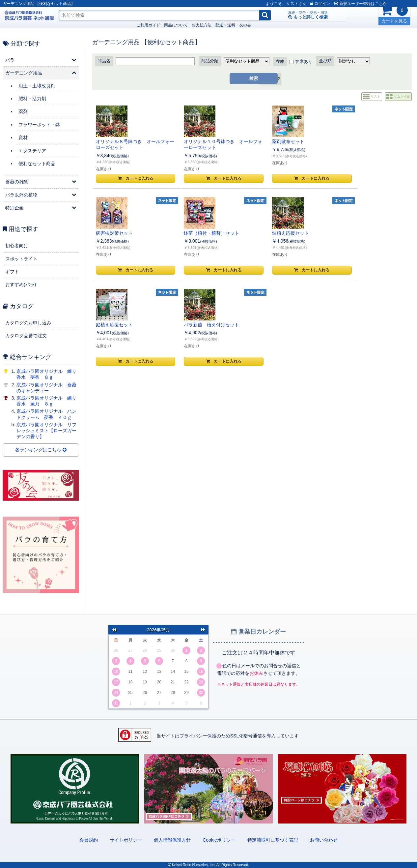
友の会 (172, 25)
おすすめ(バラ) (21, 284)
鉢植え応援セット (115, 233)
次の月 (203, 629)
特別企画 (14, 208)
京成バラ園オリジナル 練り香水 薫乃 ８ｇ (46, 401)
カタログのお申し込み (28, 323)
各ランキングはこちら (41, 450)
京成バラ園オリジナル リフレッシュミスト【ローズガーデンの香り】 (46, 431)
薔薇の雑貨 (17, 182)
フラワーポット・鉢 (39, 125)
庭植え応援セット (179, 233)
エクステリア (32, 151)
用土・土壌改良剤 (37, 86)
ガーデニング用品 (24, 73)
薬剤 (23, 111)
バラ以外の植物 (21, 195)
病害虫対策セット (307, 141)
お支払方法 (128, 25)
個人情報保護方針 (172, 840)
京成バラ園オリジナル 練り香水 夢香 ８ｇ (46, 374)
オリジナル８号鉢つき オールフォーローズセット (124, 144)
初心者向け (17, 246)
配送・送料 (152, 25)
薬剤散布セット (241, 141)
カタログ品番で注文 (26, 336)
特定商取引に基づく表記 (273, 840)
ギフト (12, 272)
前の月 (114, 629)
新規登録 (352, 4)
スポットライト (21, 259)
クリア (285, 79)
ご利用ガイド (75, 25)
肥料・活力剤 (32, 99)
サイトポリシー (126, 840)
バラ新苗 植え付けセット (252, 233)
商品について (103, 25)
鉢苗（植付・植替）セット (380, 141)
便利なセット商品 (37, 164)
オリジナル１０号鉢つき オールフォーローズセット (188, 144)
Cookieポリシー (219, 840)
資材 (23, 137)
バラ (10, 60)
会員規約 (89, 840)
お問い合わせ (324, 840)
